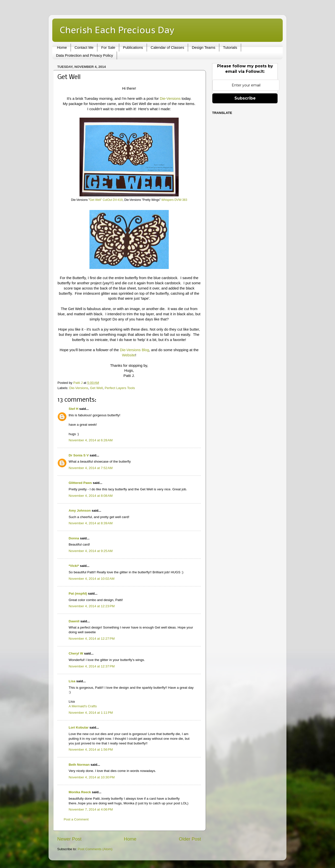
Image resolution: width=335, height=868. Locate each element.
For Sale (108, 47)
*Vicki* (74, 566)
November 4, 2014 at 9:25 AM (91, 551)
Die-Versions (170, 99)
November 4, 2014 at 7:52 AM (91, 468)
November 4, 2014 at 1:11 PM (91, 713)
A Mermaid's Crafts (83, 706)
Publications (133, 47)
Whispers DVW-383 (174, 200)
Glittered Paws (80, 483)
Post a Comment (76, 819)
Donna (74, 538)
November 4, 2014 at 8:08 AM (91, 496)
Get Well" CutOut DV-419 (106, 200)
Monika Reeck (80, 792)
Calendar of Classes (167, 47)
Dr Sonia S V (79, 455)
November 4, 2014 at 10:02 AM (92, 579)
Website (128, 355)
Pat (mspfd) (78, 593)
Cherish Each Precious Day (117, 30)
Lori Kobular (79, 727)
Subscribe (245, 98)
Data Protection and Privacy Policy (84, 55)
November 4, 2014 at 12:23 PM (92, 606)
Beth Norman (79, 765)
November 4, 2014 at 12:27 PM (92, 639)
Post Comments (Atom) (95, 849)
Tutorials (230, 47)
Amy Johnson (80, 511)
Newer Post (69, 839)
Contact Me (84, 47)
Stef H (73, 409)
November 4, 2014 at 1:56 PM (91, 750)
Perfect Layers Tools (120, 388)
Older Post (190, 839)
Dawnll (74, 621)
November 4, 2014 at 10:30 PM (92, 777)
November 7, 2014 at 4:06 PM (91, 809)
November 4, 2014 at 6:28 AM (91, 440)
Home (62, 47)
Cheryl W (76, 653)
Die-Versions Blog (135, 350)
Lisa (72, 681)
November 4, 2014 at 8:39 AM (91, 523)
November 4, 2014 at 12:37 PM (92, 666)
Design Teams (204, 47)
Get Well (96, 388)
